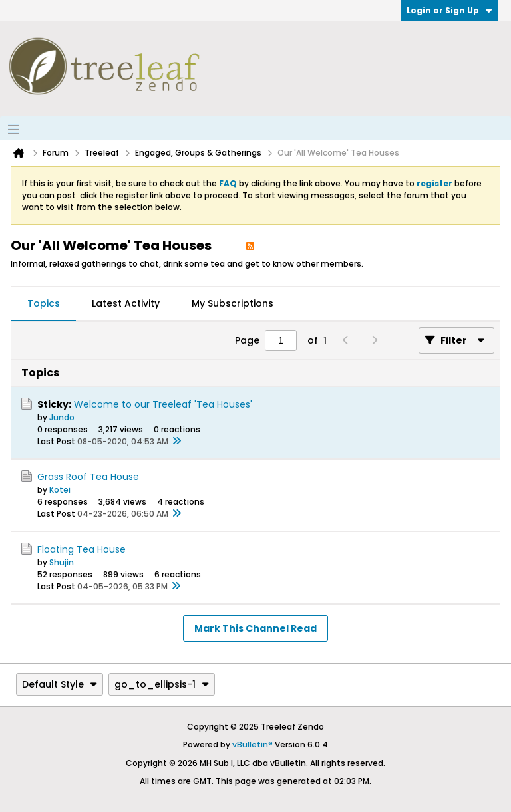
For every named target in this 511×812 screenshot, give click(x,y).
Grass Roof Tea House (88, 477)
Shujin (62, 562)
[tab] (44, 304)
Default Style (60, 684)
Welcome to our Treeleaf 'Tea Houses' (163, 404)
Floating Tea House (82, 549)
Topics (44, 303)
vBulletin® (253, 744)
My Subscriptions (233, 303)
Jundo (62, 417)
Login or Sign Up (449, 10)
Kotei (60, 490)
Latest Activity (126, 303)
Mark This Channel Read (255, 628)
